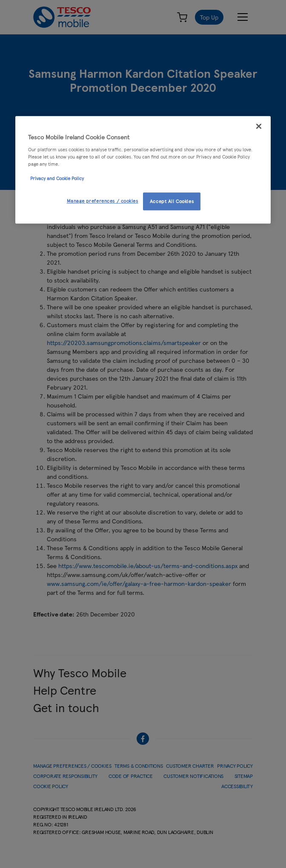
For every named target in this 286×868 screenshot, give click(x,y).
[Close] (259, 127)
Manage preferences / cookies (103, 201)
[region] (143, 170)
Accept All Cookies (172, 201)
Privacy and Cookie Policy (57, 178)
